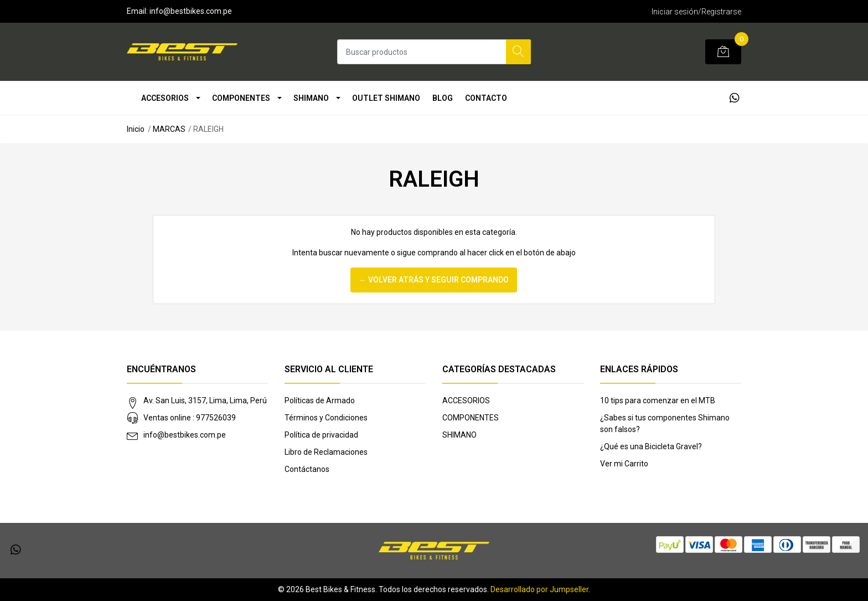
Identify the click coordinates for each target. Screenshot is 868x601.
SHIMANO (311, 98)
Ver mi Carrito (624, 464)
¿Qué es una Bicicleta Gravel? (651, 446)
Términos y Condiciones (326, 418)
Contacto (486, 98)
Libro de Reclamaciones (326, 452)
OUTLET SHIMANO (386, 98)
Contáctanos (307, 469)
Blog (443, 98)
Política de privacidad (321, 435)
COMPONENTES (241, 98)
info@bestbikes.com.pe (185, 435)
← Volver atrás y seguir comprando (434, 280)
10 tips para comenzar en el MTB (658, 400)
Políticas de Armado (320, 400)
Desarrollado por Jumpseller (539, 589)
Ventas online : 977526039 (190, 418)
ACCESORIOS (165, 98)
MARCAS (169, 129)
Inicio (136, 129)
